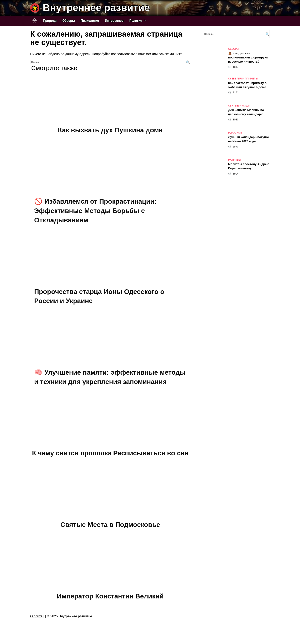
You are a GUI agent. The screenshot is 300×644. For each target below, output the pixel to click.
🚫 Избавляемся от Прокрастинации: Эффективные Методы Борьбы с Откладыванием (95, 211)
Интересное (114, 21)
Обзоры (69, 21)
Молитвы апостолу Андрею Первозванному (249, 166)
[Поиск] (187, 62)
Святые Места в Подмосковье (110, 525)
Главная (35, 21)
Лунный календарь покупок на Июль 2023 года (249, 139)
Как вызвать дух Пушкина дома (110, 130)
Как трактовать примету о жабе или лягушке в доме (247, 85)
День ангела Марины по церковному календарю (246, 112)
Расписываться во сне (151, 453)
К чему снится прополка (72, 453)
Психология (90, 21)
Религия (136, 21)
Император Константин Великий (110, 596)
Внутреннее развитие (96, 8)
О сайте (36, 616)
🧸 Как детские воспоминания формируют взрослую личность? (248, 57)
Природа (50, 21)
